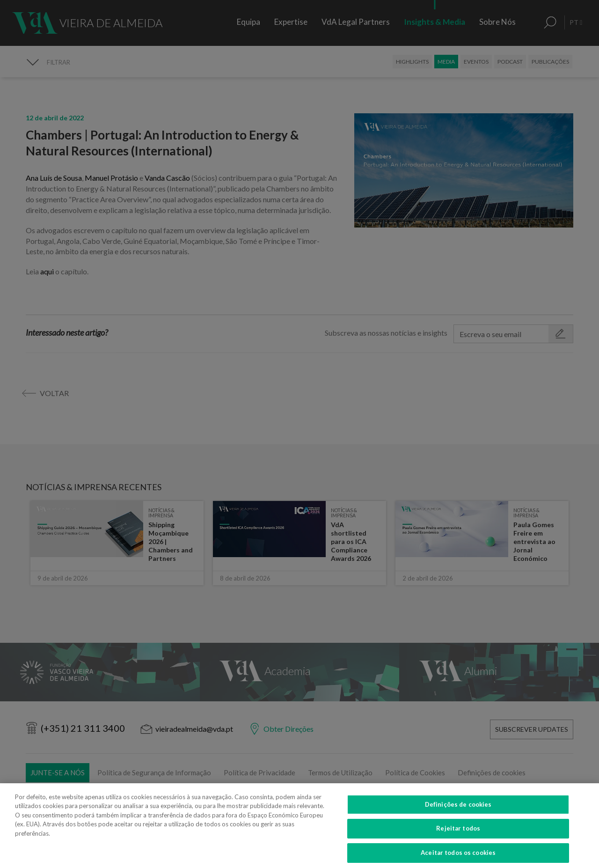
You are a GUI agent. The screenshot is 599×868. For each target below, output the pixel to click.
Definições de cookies (458, 810)
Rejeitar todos (458, 834)
